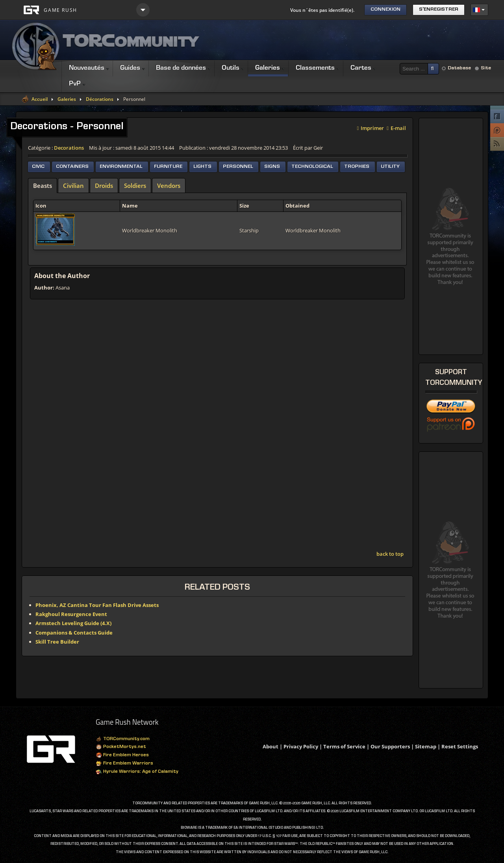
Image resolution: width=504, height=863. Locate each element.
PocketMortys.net (121, 747)
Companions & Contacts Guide (74, 633)
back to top (390, 554)
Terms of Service (344, 746)
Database (459, 68)
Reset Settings (460, 746)
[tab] (43, 186)
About (271, 746)
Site (486, 68)
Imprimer (371, 127)
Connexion (385, 10)
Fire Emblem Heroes (122, 755)
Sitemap (426, 746)
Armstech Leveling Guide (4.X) (73, 623)
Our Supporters (390, 746)
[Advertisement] (345, 40)
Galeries (67, 99)
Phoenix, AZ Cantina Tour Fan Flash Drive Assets (97, 605)
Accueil (40, 99)
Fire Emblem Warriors (124, 764)
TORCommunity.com (123, 739)
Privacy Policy (301, 746)
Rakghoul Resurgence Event (71, 614)
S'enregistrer (439, 10)
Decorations (69, 148)
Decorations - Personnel (67, 127)
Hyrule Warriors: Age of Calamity (137, 772)
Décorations (100, 99)
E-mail (396, 127)
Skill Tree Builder (57, 642)
